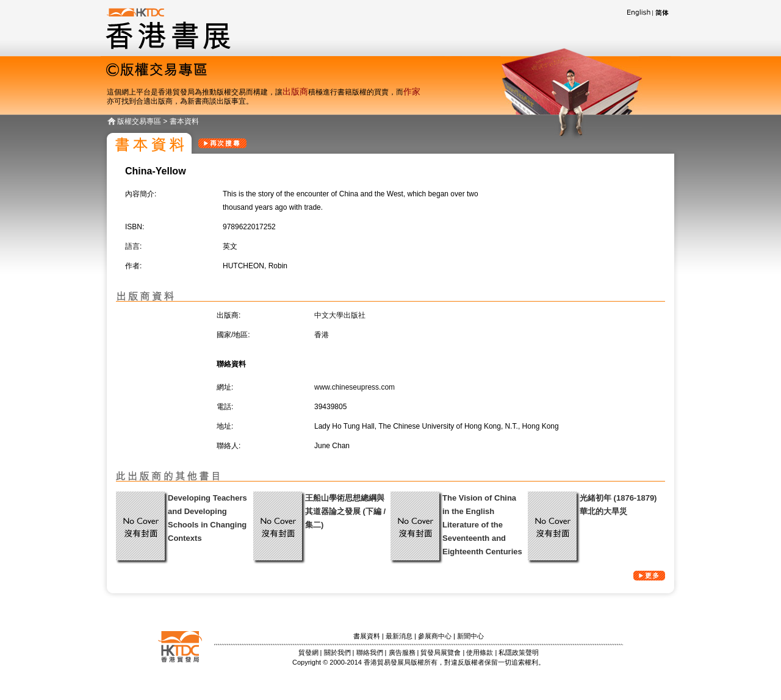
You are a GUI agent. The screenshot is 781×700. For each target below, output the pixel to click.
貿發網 (308, 652)
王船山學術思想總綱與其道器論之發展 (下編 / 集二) (345, 511)
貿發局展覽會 (441, 652)
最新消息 (399, 636)
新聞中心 (470, 636)
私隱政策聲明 (519, 652)
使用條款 (480, 652)
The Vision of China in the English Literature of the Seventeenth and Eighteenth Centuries (482, 525)
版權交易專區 (139, 121)
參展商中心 (435, 636)
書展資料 (367, 636)
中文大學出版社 (340, 315)
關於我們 (337, 652)
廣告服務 (402, 652)
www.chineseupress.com (355, 387)
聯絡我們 (370, 652)
